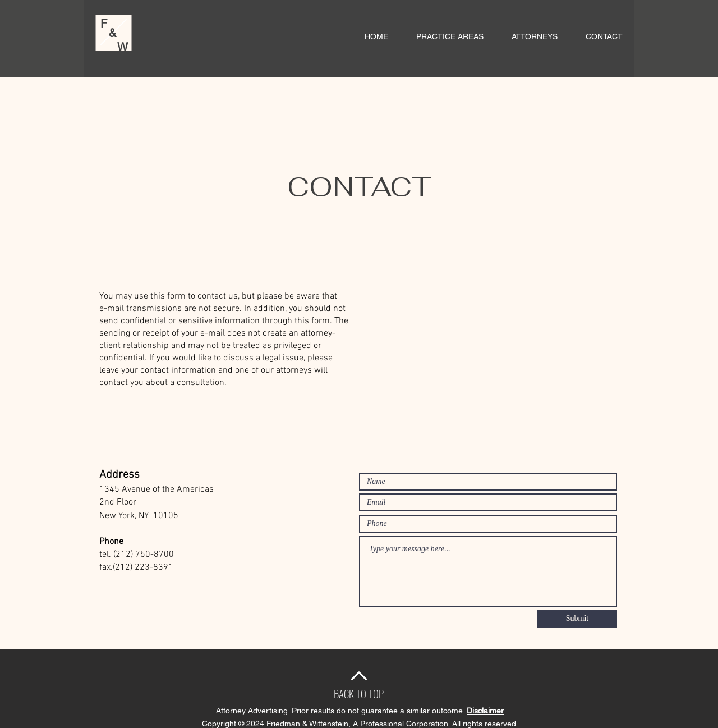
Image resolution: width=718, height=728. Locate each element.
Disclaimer (485, 711)
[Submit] (577, 619)
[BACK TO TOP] (359, 693)
